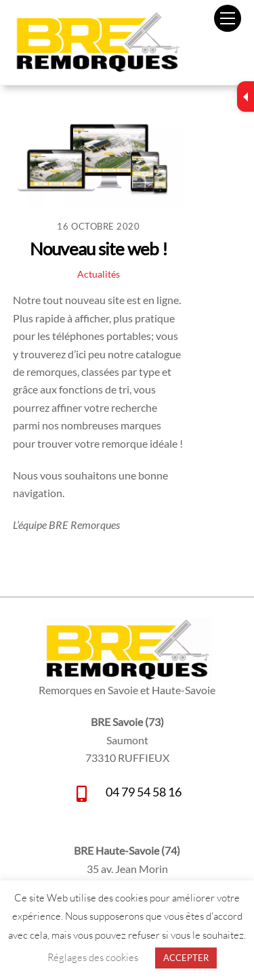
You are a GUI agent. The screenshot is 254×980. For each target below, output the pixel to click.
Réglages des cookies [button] (93, 957)
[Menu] (228, 18)
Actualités (99, 274)
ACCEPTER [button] (186, 958)
